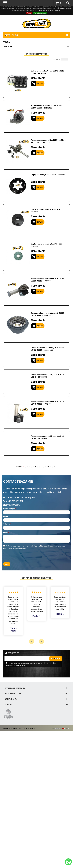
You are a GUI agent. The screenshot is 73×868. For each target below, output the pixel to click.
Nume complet (9, 509)
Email (6, 516)
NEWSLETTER (12, 653)
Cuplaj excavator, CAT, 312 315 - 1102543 (48, 175)
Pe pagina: (56, 59)
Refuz (29, 13)
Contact (36, 705)
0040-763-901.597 (15, 501)
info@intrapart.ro (14, 505)
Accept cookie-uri (40, 13)
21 (48, 467)
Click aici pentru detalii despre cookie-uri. (48, 10)
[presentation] (21, 556)
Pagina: (18, 467)
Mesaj (6, 533)
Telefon (6, 524)
